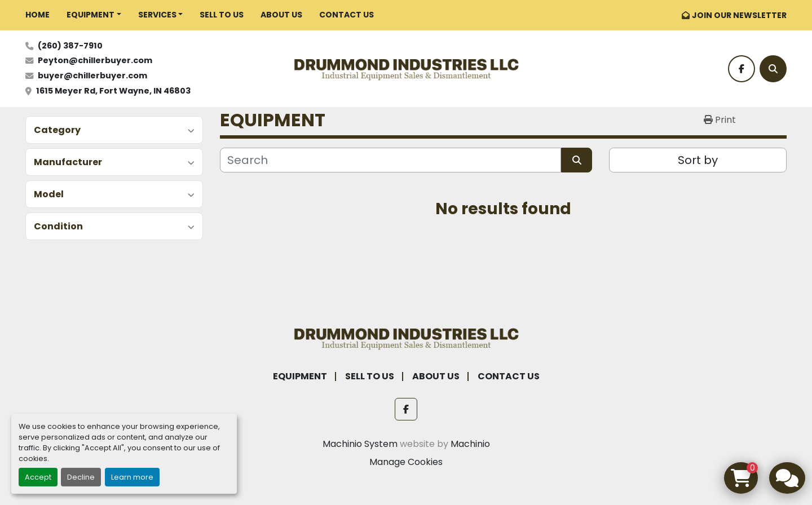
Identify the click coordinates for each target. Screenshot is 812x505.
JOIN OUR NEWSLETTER (739, 15)
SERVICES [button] (157, 15)
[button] (94, 15)
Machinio (470, 444)
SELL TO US (222, 15)
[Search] (773, 69)
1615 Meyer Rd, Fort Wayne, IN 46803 (113, 91)
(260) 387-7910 (70, 46)
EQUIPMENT (91, 15)
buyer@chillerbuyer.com (92, 76)
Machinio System (360, 444)
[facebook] (742, 69)
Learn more (132, 477)
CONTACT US (347, 15)
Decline (81, 477)
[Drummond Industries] (406, 337)
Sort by (698, 160)
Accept (38, 477)
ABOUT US (281, 15)
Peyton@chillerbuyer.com (95, 60)
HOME (37, 15)
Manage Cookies (406, 462)
